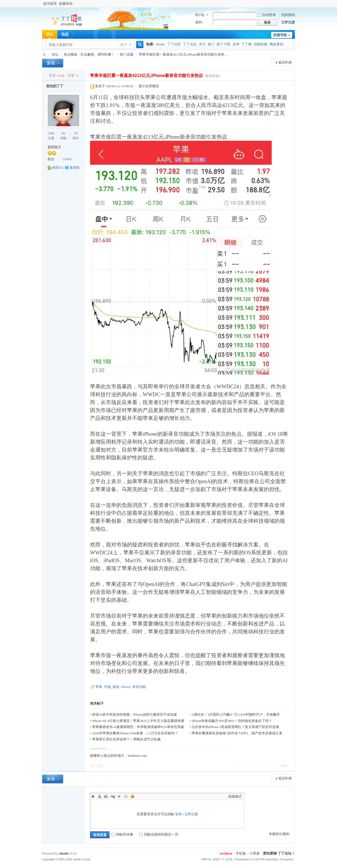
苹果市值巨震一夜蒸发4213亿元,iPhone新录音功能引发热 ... (183, 54)
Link (113, 796)
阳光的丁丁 (55, 86)
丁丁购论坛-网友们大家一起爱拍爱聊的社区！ (44, 54)
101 (63, 133)
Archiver (226, 853)
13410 (67, 159)
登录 (179, 814)
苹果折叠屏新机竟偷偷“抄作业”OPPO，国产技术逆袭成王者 (237, 733)
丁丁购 (247, 44)
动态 (65, 34)
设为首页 (50, 4)
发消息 (75, 168)
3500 (51, 133)
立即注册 (288, 22)
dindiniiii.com (137, 756)
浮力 (202, 44)
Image (106, 796)
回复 (100, 766)
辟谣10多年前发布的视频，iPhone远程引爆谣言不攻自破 (135, 714)
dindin (160, 44)
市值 (107, 687)
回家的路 (261, 44)
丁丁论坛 (190, 44)
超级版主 (54, 147)
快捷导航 (280, 35)
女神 (236, 44)
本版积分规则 (279, 834)
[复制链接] (212, 76)
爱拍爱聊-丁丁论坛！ (279, 853)
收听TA (58, 168)
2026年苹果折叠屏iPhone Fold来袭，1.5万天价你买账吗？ (135, 733)
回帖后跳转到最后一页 (159, 834)
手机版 (241, 853)
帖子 (124, 45)
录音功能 (139, 687)
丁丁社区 (174, 44)
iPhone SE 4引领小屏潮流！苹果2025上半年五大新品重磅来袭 (138, 721)
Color (100, 796)
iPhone (126, 687)
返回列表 (285, 62)
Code (126, 796)
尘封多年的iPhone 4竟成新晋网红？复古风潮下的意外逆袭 (235, 727)
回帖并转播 (122, 834)
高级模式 (235, 796)
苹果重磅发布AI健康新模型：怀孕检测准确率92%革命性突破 (138, 727)
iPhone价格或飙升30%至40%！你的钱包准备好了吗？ (232, 721)
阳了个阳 (224, 44)
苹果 (99, 687)
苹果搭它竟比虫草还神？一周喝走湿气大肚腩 (126, 739)
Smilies (132, 796)
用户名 (200, 15)
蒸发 (116, 687)
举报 (284, 766)
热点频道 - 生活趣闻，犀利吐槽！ (89, 54)
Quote (119, 796)
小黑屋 (254, 853)
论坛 (49, 34)
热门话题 (127, 54)
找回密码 (288, 15)
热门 (211, 44)
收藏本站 (66, 4)
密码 (199, 22)
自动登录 (267, 15)
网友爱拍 (276, 44)
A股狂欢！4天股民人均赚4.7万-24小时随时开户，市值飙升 (236, 714)
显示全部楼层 (149, 86)
